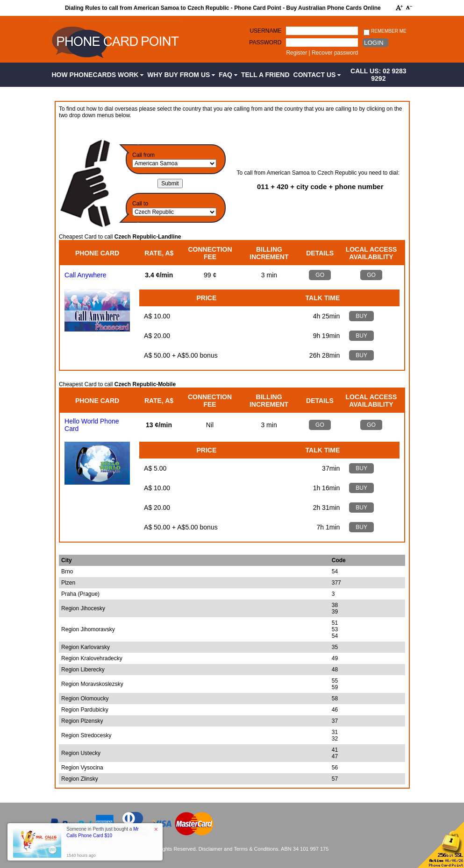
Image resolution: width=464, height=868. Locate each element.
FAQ (228, 75)
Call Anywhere (86, 275)
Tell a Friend (265, 75)
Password (265, 42)
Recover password (335, 53)
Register (296, 53)
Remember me (385, 32)
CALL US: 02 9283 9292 (378, 75)
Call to (140, 204)
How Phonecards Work (98, 75)
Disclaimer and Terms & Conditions (239, 849)
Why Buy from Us (181, 75)
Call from (143, 155)
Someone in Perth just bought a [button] (103, 832)
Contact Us (317, 75)
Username (265, 31)
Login (374, 43)
